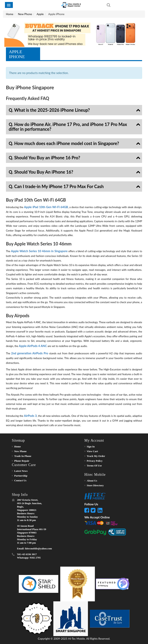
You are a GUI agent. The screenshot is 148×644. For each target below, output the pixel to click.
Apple (40, 14)
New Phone (25, 14)
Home (10, 14)
